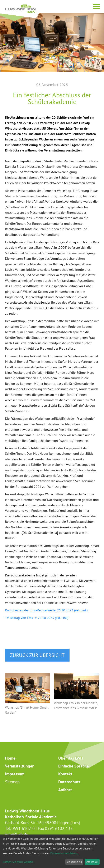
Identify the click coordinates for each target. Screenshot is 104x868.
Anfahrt (65, 790)
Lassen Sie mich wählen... (19, 862)
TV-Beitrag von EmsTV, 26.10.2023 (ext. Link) (37, 618)
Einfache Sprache (74, 766)
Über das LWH (71, 758)
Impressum (15, 774)
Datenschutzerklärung (64, 853)
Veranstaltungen (20, 766)
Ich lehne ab (74, 862)
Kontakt (65, 774)
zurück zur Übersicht (37, 655)
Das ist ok (92, 862)
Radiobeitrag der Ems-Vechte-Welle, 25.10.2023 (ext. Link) (46, 610)
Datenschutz (69, 782)
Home (10, 758)
